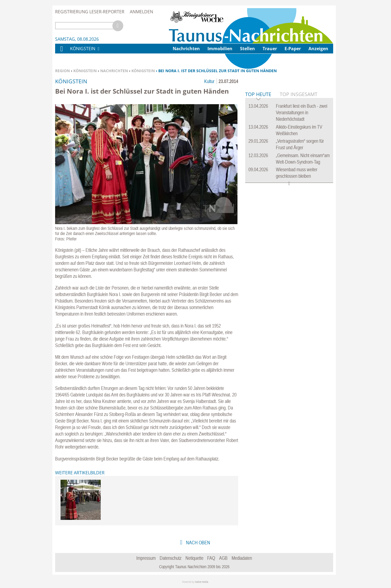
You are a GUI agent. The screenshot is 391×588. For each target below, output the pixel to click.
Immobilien (220, 49)
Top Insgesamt (299, 177)
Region (62, 71)
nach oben (198, 543)
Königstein (85, 71)
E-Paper (293, 49)
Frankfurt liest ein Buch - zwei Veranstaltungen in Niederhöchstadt (302, 196)
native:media (202, 582)
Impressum (146, 558)
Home (61, 52)
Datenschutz (171, 558)
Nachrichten (114, 71)
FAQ (211, 558)
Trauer (270, 49)
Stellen (247, 49)
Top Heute (258, 178)
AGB (223, 558)
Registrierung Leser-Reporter (90, 12)
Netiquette (194, 558)
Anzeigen (318, 49)
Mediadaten (242, 558)
